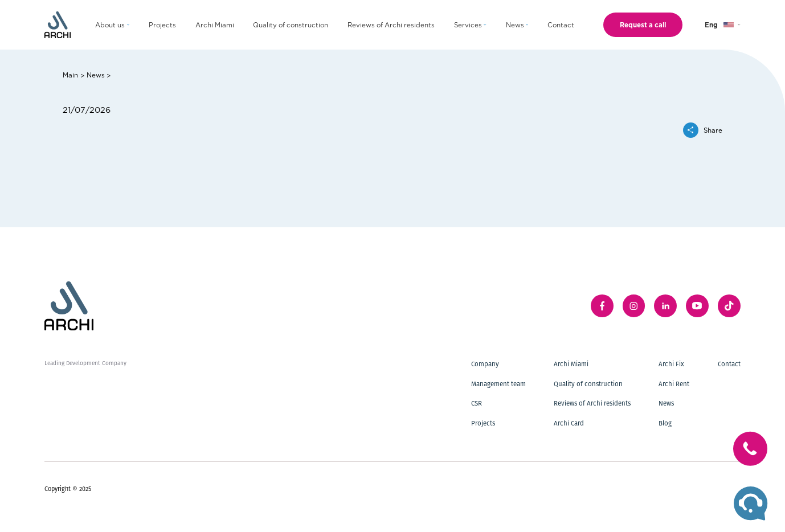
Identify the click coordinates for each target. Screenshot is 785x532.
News (96, 75)
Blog (665, 423)
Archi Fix (671, 364)
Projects (483, 423)
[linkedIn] (665, 306)
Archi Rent (674, 384)
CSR (477, 403)
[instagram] (634, 306)
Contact (729, 364)
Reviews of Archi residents (592, 403)
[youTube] (697, 306)
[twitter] (729, 306)
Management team (498, 384)
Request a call (643, 24)
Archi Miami (571, 364)
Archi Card (569, 423)
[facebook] (602, 306)
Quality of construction (588, 384)
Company (485, 364)
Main (70, 75)
